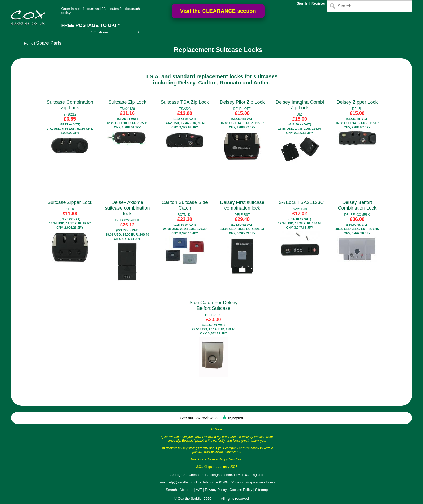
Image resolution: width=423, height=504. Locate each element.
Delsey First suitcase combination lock (242, 205)
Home (29, 43)
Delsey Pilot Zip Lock (242, 102)
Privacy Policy (216, 490)
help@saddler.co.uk (183, 482)
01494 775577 (230, 482)
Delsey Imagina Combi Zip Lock (300, 105)
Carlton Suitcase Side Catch (185, 205)
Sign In (303, 3)
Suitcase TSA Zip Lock (185, 102)
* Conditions (100, 32)
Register (318, 3)
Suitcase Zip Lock (127, 102)
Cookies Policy (241, 490)
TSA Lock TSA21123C (300, 202)
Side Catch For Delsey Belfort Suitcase (214, 305)
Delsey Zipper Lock (357, 102)
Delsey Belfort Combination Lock (357, 205)
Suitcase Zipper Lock (70, 202)
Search (171, 490)
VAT (199, 490)
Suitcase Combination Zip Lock (70, 105)
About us (186, 490)
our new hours (264, 482)
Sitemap (262, 490)
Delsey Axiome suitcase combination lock (127, 208)
